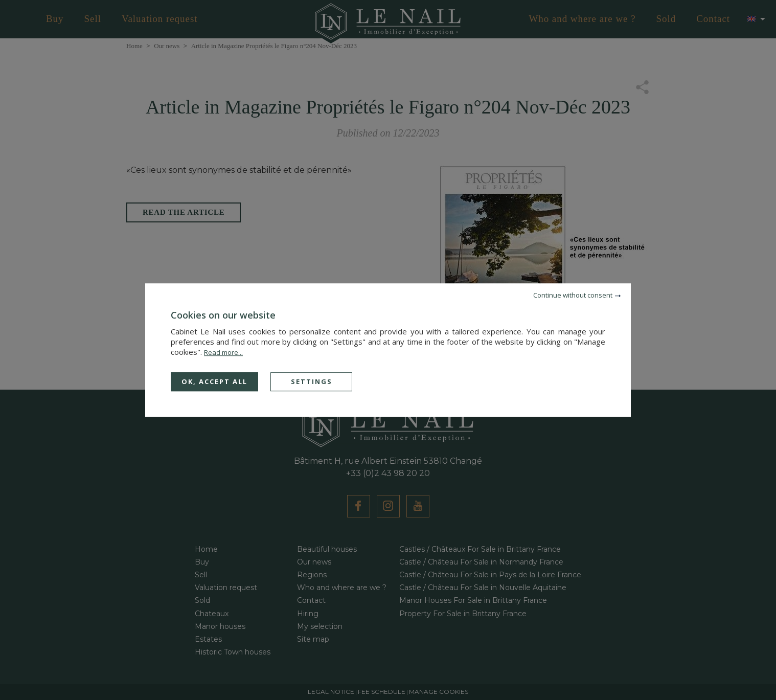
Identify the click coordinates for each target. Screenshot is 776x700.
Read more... (223, 352)
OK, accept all (214, 381)
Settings (312, 381)
